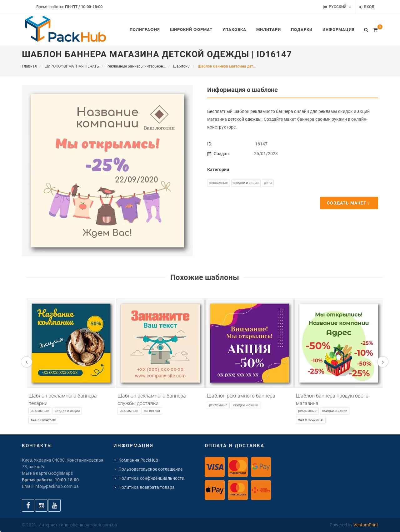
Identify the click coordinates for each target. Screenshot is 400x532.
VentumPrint (366, 525)
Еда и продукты (43, 420)
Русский (337, 7)
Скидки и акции (246, 183)
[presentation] (27, 362)
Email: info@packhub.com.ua (50, 486)
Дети (268, 183)
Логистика (152, 411)
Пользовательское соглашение (150, 469)
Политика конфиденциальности (151, 478)
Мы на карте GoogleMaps (47, 473)
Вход (367, 7)
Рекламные (219, 183)
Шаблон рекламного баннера (241, 396)
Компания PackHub (138, 460)
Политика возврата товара (147, 487)
